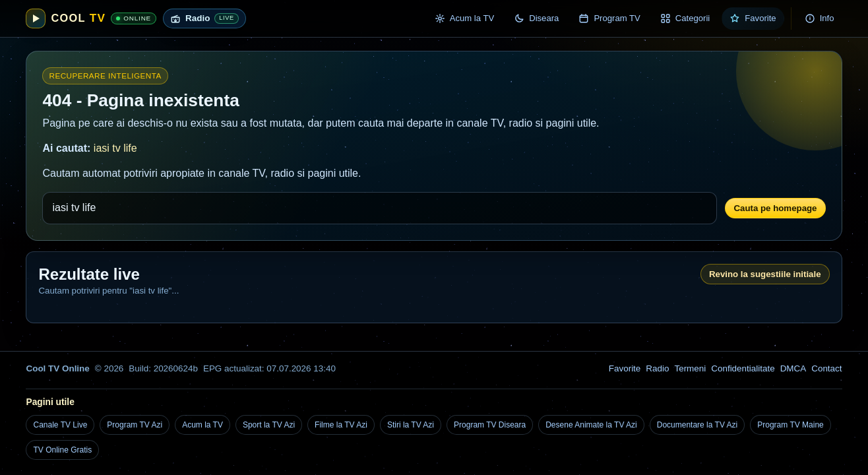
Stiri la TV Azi (411, 425)
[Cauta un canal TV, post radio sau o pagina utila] (380, 208)
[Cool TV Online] (91, 18)
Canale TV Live (60, 425)
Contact (826, 368)
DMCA (793, 368)
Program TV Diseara (490, 425)
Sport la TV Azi (269, 425)
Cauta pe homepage (775, 208)
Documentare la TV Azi (697, 425)
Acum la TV (202, 425)
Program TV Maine (790, 425)
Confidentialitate (743, 368)
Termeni (690, 368)
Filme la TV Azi (341, 425)
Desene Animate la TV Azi (591, 425)
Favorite (625, 368)
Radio (657, 368)
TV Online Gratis (62, 450)
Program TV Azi (135, 425)
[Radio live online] (204, 18)
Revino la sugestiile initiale (765, 274)
